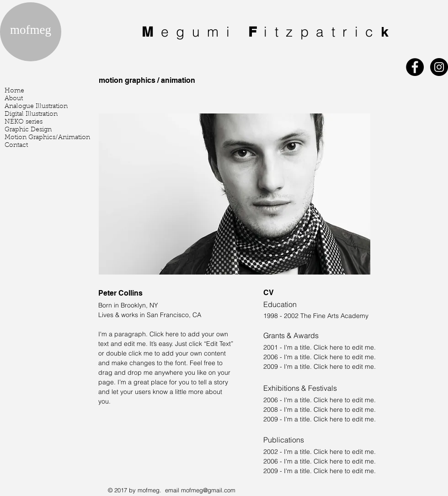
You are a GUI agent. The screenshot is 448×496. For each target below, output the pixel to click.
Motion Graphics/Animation (47, 138)
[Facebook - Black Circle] (415, 67)
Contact (16, 146)
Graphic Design (28, 130)
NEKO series (24, 122)
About (14, 99)
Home (14, 91)
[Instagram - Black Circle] (439, 67)
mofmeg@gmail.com (208, 490)
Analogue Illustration (36, 107)
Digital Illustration (31, 114)
